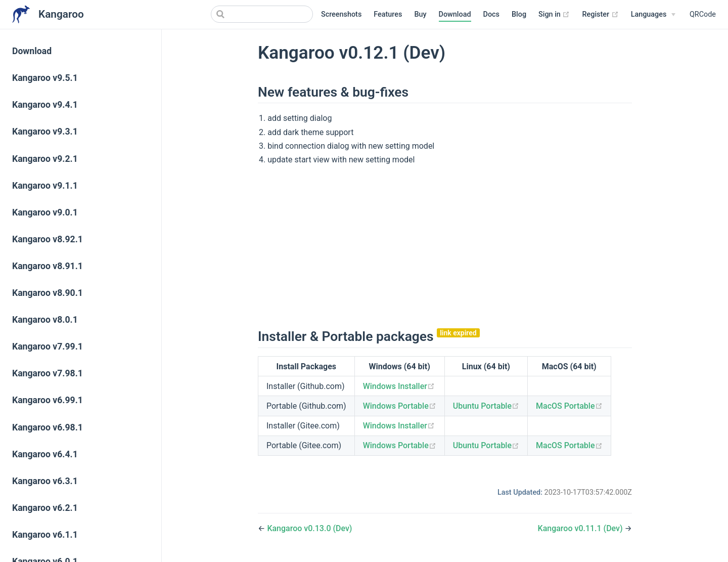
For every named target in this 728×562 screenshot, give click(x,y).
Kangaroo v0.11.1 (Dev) (581, 528)
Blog (519, 14)
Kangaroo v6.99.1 (48, 400)
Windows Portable (400, 406)
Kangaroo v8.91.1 (48, 266)
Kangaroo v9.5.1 (45, 78)
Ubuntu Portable (486, 406)
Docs (491, 14)
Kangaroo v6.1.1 (45, 535)
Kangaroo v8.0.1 (45, 320)
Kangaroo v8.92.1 (48, 239)
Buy (420, 14)
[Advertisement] (445, 245)
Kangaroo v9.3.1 (45, 132)
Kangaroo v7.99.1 (48, 347)
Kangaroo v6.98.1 (48, 427)
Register (600, 15)
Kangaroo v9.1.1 (45, 186)
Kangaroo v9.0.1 (45, 212)
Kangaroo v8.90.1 (48, 293)
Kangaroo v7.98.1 (48, 373)
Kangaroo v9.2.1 (45, 159)
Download (455, 14)
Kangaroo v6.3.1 (45, 481)
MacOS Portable (569, 406)
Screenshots (341, 14)
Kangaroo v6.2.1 (45, 508)
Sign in (554, 15)
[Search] (262, 14)
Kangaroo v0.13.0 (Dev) (309, 528)
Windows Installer (399, 386)
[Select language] (653, 15)
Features (388, 14)
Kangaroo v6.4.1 (45, 454)
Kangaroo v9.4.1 (45, 105)
